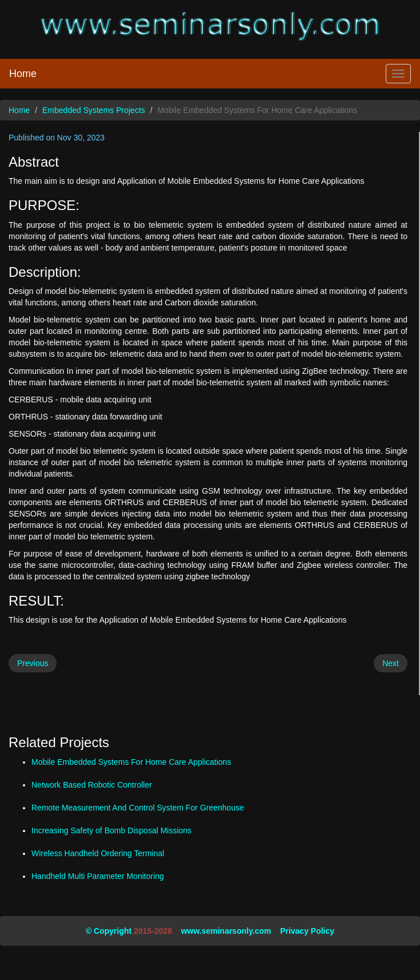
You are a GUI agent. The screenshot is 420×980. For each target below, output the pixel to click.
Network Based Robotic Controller (92, 785)
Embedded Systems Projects (94, 110)
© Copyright (109, 931)
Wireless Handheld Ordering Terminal (98, 853)
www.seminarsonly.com (226, 931)
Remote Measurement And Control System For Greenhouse (138, 808)
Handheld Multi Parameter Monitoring (98, 876)
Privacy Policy (307, 931)
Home (23, 74)
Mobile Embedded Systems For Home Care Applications (131, 762)
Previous (33, 663)
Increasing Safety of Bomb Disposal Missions (111, 830)
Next (391, 663)
